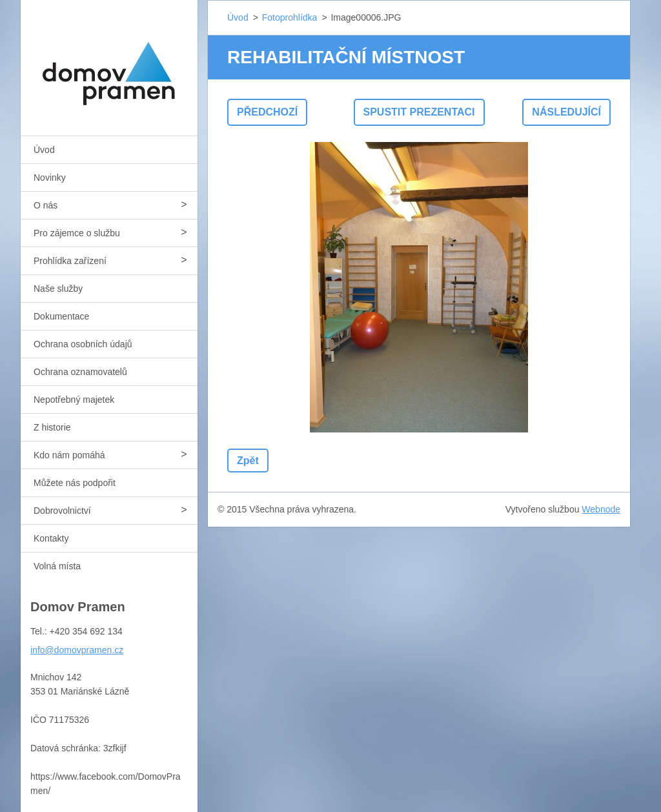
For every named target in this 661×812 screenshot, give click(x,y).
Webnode (601, 509)
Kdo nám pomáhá (69, 455)
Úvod (44, 150)
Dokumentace (61, 316)
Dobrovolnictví (62, 511)
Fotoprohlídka (290, 17)
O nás (46, 205)
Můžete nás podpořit (75, 483)
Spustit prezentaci (419, 112)
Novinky (50, 178)
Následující (566, 112)
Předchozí (267, 112)
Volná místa (57, 566)
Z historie (52, 427)
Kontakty (51, 538)
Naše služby (58, 289)
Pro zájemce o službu (77, 233)
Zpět (248, 461)
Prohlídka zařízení (70, 261)
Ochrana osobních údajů (83, 344)
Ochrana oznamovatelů (80, 372)
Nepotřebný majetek (74, 400)
